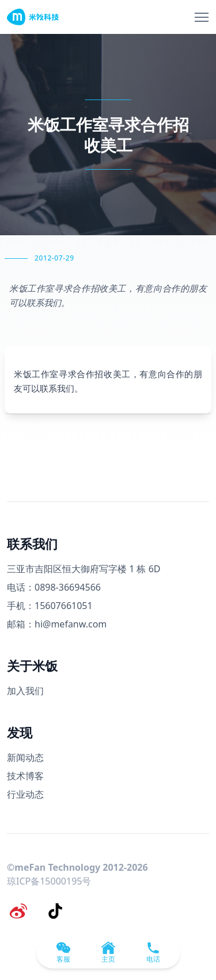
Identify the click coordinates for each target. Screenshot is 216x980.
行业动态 (25, 794)
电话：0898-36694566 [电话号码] (54, 587)
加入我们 (25, 691)
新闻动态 (25, 757)
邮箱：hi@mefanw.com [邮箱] (57, 624)
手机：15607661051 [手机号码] (50, 606)
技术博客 (25, 776)
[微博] (18, 911)
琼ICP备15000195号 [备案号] (49, 881)
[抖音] (55, 911)
